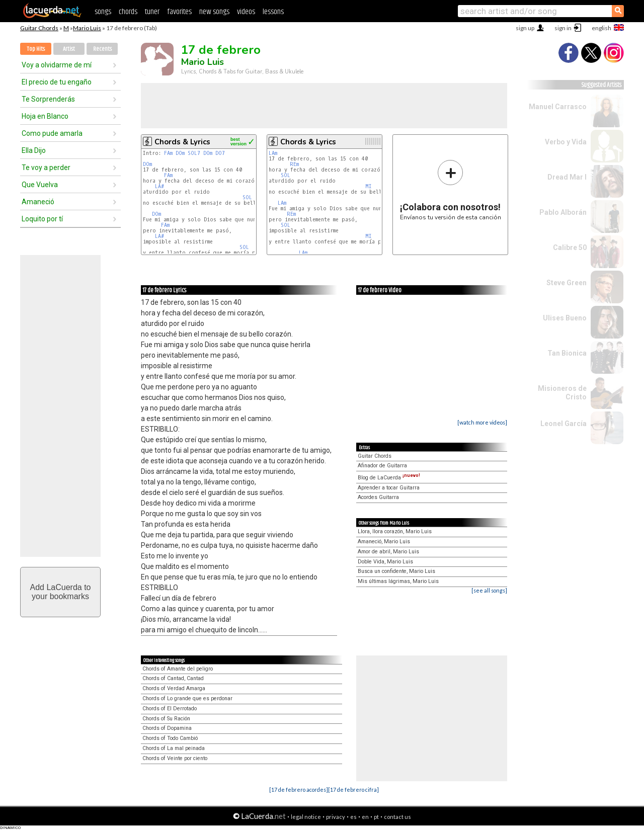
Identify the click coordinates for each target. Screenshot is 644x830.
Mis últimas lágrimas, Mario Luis (398, 581)
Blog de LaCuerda (389, 478)
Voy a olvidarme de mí (57, 65)
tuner (152, 12)
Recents (102, 49)
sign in (563, 28)
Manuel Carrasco (558, 107)
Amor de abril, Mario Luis (388, 552)
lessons (273, 12)
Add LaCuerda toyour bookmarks (61, 592)
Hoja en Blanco (45, 116)
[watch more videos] (482, 422)
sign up (525, 28)
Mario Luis (87, 28)
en (365, 817)
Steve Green (567, 283)
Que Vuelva (40, 185)
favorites (179, 12)
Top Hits (36, 49)
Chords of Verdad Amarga (174, 688)
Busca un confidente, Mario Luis (396, 571)
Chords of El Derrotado (170, 709)
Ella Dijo (34, 150)
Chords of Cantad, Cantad (173, 678)
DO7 (220, 153)
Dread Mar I (567, 177)
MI (369, 186)
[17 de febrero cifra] (353, 790)
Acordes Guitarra (378, 497)
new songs (214, 12)
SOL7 (194, 153)
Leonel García (563, 424)
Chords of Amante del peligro (178, 669)
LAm (273, 153)
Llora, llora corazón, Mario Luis (395, 531)
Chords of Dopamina (167, 728)
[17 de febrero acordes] (299, 790)
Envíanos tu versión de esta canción (451, 190)
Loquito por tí (42, 219)
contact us (397, 817)
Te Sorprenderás (48, 99)
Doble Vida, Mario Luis (385, 562)
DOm (180, 153)
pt (376, 817)
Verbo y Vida (566, 142)
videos (246, 12)
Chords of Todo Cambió (170, 738)
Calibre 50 (570, 247)
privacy (336, 817)
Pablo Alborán (563, 212)
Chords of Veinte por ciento (175, 758)
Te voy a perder (46, 168)
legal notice (306, 817)
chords (128, 12)
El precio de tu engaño (57, 82)
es (353, 817)
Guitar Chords (39, 28)
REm (294, 164)
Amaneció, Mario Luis (384, 542)
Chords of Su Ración (166, 719)
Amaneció (38, 202)
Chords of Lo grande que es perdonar (187, 698)
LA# (159, 186)
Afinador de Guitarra (382, 466)
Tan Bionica (567, 353)
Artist (69, 49)
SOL (247, 197)
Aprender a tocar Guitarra (389, 488)
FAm (168, 153)
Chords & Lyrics (182, 142)
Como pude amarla (52, 133)
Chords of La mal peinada (174, 748)
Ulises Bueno (565, 318)
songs (103, 12)
